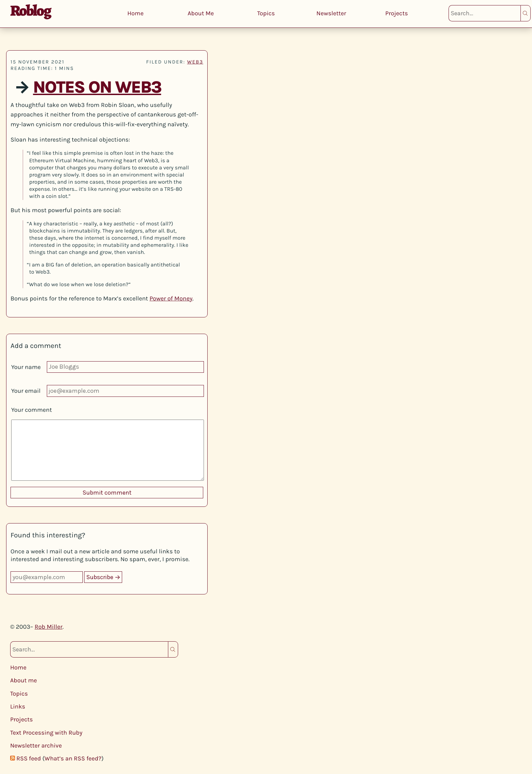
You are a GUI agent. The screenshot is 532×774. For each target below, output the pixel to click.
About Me (201, 13)
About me (24, 680)
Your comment (32, 410)
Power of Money (171, 298)
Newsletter (331, 13)
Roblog (30, 11)
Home (135, 13)
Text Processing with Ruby (46, 733)
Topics (266, 13)
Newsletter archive (36, 745)
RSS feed (28, 758)
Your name (26, 367)
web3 (195, 62)
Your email (26, 391)
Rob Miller (49, 627)
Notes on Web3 (97, 87)
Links (18, 706)
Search (526, 13)
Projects (396, 13)
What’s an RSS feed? (73, 758)
